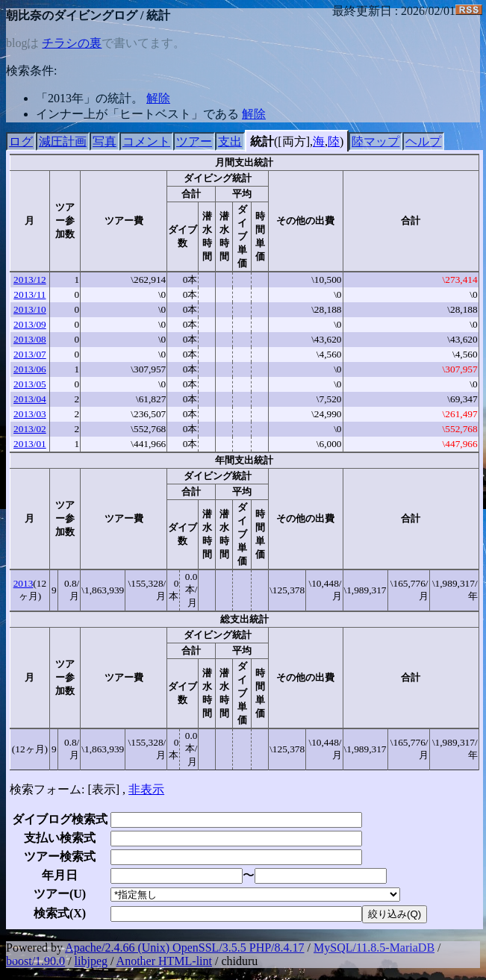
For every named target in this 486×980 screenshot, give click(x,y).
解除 (158, 98)
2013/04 (30, 399)
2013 (24, 583)
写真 (105, 141)
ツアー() (60, 894)
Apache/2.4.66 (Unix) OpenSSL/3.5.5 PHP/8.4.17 (184, 948)
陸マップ (376, 141)
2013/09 (30, 324)
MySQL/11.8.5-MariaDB (374, 948)
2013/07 (30, 354)
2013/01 (30, 444)
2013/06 (30, 369)
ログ (21, 141)
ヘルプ (423, 141)
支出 (230, 141)
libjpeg (91, 961)
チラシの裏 (72, 43)
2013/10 (30, 309)
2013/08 (30, 339)
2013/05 (30, 384)
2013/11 (29, 294)
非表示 (146, 789)
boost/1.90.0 (35, 961)
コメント (146, 141)
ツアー (194, 141)
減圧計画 (63, 141)
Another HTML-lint (164, 961)
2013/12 (30, 280)
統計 (262, 141)
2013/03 (30, 414)
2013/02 (30, 429)
